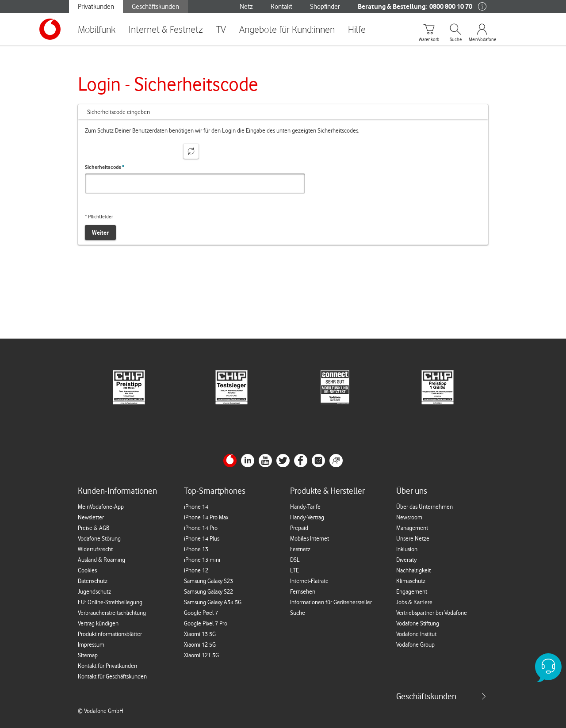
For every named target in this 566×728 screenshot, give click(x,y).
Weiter (100, 233)
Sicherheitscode (105, 167)
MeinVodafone (482, 40)
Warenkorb (429, 40)
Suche (456, 40)
